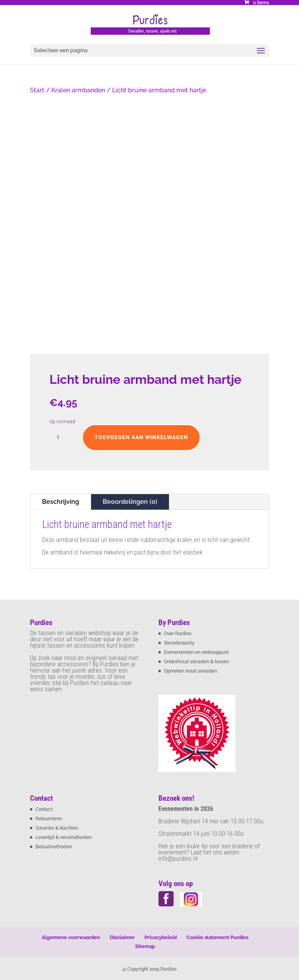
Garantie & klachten (57, 828)
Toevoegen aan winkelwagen (141, 437)
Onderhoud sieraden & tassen (196, 662)
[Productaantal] (61, 438)
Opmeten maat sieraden (190, 671)
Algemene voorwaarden (71, 937)
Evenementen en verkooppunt (196, 652)
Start (37, 90)
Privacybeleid (161, 937)
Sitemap (145, 946)
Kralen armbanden (78, 90)
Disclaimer (122, 937)
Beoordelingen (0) (130, 502)
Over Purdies (178, 634)
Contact (44, 809)
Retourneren (49, 819)
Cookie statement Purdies (217, 937)
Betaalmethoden (54, 847)
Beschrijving (61, 502)
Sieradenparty (179, 643)
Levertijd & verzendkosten (64, 837)
